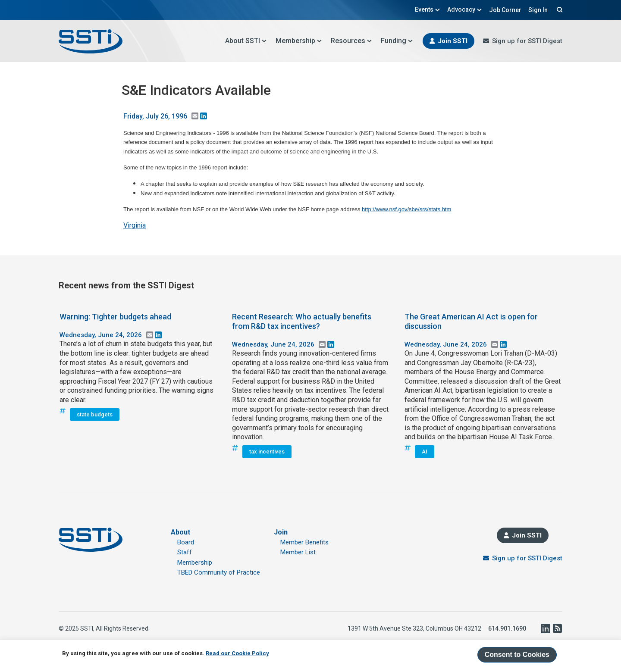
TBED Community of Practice (219, 572)
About (180, 532)
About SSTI (246, 41)
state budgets (95, 414)
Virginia (135, 225)
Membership (299, 41)
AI (425, 452)
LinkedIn (545, 628)
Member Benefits (304, 542)
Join (281, 532)
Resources (351, 41)
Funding (397, 41)
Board (186, 542)
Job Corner (505, 10)
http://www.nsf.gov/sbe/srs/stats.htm (406, 209)
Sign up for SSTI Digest (527, 41)
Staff (185, 552)
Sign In (538, 10)
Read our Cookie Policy (237, 653)
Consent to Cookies (517, 655)
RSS (557, 628)
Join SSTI (453, 41)
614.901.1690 (507, 628)
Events (428, 9)
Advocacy (465, 9)
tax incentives (267, 452)
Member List (298, 552)
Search (558, 9)
